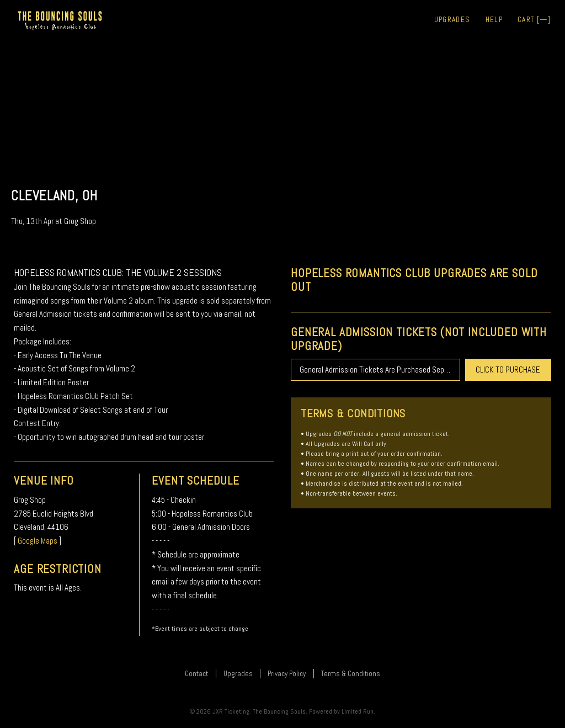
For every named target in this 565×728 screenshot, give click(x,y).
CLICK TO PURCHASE (508, 370)
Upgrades (452, 20)
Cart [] (534, 20)
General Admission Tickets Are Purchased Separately (380, 370)
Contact (196, 674)
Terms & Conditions (351, 674)
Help (494, 20)
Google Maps (38, 541)
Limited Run (358, 711)
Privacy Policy (287, 674)
